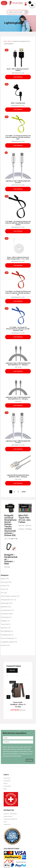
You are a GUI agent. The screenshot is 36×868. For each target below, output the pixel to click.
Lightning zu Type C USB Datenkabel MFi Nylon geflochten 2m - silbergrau (18, 398)
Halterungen (5, 603)
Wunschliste (7, 786)
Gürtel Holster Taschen (9, 596)
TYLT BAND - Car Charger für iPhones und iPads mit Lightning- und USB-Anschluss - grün (18, 137)
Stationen (4, 628)
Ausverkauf (5, 614)
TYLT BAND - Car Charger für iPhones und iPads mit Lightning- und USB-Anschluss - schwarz (18, 223)
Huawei (3, 586)
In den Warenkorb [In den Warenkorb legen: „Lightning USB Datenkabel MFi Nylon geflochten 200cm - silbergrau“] (18, 483)
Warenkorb (7, 781)
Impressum (7, 824)
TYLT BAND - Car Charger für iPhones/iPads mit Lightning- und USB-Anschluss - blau (18, 329)
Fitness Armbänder (7, 638)
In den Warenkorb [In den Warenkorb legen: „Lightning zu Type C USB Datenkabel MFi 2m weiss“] (18, 189)
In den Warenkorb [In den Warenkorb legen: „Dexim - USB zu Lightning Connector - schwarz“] (18, 77)
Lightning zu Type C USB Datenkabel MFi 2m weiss (18, 182)
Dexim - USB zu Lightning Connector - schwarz (18, 70)
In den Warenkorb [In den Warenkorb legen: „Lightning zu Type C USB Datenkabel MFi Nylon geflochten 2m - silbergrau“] (18, 405)
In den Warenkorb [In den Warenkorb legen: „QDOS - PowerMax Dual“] (18, 110)
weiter (24, 492)
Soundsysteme (6, 610)
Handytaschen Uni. (7, 600)
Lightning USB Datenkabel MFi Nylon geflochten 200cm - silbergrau (18, 476)
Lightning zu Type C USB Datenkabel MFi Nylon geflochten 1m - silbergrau (18, 364)
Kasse (5, 783)
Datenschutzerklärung (10, 819)
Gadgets (4, 621)
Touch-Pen (5, 624)
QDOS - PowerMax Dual (18, 103)
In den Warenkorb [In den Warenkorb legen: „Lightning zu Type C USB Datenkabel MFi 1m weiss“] (18, 449)
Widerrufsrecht (8, 816)
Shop (9, 41)
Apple (3, 579)
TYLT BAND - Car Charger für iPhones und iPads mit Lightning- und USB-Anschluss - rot (18, 293)
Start (5, 41)
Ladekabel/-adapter (7, 642)
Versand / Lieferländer (10, 814)
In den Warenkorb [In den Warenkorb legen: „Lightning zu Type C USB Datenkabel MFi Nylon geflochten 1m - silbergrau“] (18, 371)
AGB (5, 822)
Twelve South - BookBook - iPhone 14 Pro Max (18, 705)
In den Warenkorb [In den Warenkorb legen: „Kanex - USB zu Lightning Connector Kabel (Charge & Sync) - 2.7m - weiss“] (18, 265)
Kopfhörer (4, 607)
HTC (2, 593)
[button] (4, 3)
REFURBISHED (6, 631)
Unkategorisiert (6, 635)
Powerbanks (5, 617)
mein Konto (7, 778)
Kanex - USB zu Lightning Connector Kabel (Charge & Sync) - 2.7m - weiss (18, 258)
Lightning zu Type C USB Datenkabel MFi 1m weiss (18, 442)
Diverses (4, 645)
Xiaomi (3, 589)
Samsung (4, 582)
